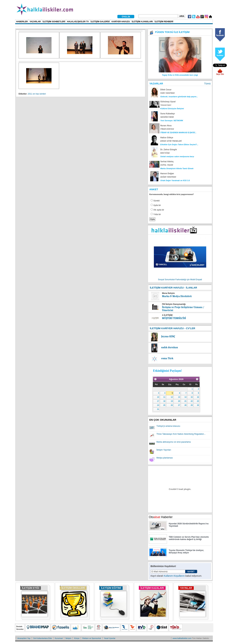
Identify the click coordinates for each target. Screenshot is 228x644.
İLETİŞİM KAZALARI (152, 588)
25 (164, 405)
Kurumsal (59, 638)
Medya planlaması (165, 458)
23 (198, 401)
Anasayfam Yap (24, 638)
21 (185, 401)
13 (179, 397)
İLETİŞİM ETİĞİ (31, 588)
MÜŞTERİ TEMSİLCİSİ (174, 318)
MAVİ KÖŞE (165, 153)
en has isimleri (39, 94)
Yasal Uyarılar (110, 638)
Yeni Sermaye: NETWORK (172, 121)
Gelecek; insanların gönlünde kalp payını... (179, 97)
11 (164, 397)
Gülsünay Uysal (168, 102)
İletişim (68, 638)
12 (172, 397)
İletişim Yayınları (164, 450)
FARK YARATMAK (168, 93)
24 (158, 405)
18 (164, 401)
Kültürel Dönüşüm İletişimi (172, 109)
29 (192, 405)
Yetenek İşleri (166, 105)
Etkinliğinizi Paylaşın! (167, 371)
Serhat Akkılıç (167, 162)
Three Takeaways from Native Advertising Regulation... (181, 434)
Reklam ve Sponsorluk (92, 638)
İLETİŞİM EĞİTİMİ (111, 588)
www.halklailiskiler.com (182, 638)
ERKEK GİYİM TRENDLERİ (171, 141)
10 (158, 397)
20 (179, 401)
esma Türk (167, 358)
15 (192, 397)
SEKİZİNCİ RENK (167, 117)
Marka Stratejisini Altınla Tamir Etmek (177, 168)
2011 (30, 94)
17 (158, 401)
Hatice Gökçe (167, 138)
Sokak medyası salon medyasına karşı (177, 156)
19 (172, 401)
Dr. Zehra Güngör (169, 150)
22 (192, 401)
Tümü (207, 83)
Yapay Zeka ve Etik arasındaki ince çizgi (180, 75)
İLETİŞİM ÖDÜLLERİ (73, 588)
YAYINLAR (186, 588)
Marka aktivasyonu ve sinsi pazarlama (174, 442)
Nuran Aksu (166, 126)
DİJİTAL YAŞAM (167, 165)
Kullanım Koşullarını (174, 576)
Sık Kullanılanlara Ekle (43, 638)
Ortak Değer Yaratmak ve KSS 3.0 (175, 180)
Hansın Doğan (167, 174)
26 (172, 405)
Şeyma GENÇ (168, 336)
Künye (77, 638)
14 (185, 397)
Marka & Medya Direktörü (177, 296)
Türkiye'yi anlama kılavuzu (168, 426)
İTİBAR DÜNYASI (167, 129)
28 (185, 405)
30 (198, 405)
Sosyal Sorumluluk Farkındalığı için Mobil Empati (180, 280)
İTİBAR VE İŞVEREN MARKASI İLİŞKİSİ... (178, 133)
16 (198, 397)
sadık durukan (169, 347)
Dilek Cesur (166, 90)
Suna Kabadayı (168, 114)
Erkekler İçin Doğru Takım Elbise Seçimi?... (179, 144)
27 (179, 405)
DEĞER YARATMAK (168, 177)
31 (158, 409)
